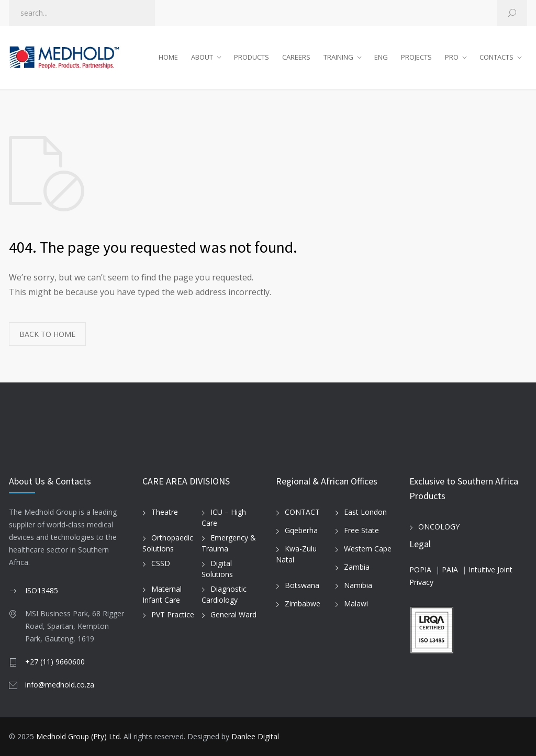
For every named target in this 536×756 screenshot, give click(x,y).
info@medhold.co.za (60, 685)
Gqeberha (301, 530)
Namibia (358, 585)
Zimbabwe (303, 603)
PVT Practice (173, 614)
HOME (168, 57)
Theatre (165, 512)
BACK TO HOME (47, 334)
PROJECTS (416, 57)
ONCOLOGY (439, 527)
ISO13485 (42, 590)
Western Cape (368, 549)
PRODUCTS (252, 57)
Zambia (357, 567)
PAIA (450, 569)
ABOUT (202, 57)
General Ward (233, 614)
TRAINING (338, 57)
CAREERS (296, 57)
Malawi (356, 603)
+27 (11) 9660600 (55, 662)
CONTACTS (496, 57)
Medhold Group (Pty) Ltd (78, 736)
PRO (452, 57)
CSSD (161, 563)
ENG (381, 57)
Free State (361, 530)
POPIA (420, 569)
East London (365, 512)
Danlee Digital (255, 736)
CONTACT (302, 512)
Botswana (302, 585)
